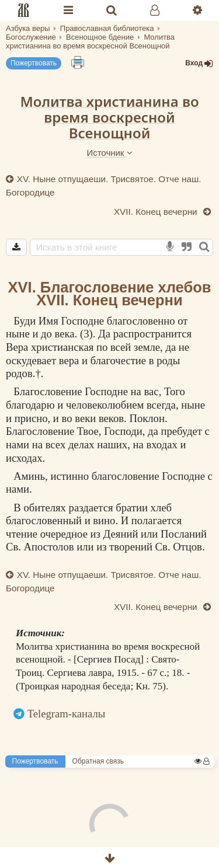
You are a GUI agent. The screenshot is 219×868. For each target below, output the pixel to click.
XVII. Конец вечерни (157, 212)
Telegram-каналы (67, 714)
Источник (109, 153)
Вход (199, 63)
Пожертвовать (34, 63)
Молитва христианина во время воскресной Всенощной (109, 117)
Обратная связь (98, 761)
